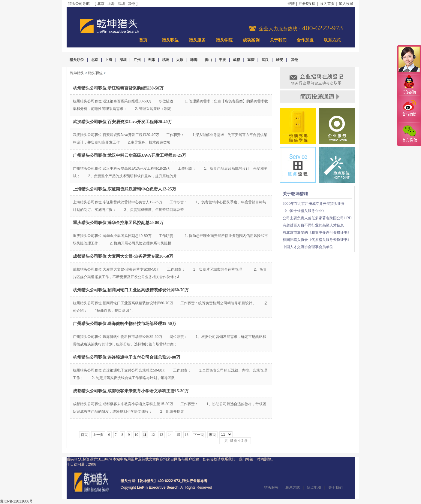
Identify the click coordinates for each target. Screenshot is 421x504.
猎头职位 (170, 40)
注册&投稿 (307, 4)
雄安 (279, 60)
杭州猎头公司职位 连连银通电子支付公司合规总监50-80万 (127, 357)
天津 (151, 60)
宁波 (222, 60)
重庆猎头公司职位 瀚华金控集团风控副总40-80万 (118, 223)
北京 (101, 4)
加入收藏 (346, 4)
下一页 (199, 435)
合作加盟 (305, 40)
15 (178, 435)
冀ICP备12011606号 (16, 501)
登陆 (291, 4)
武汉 (265, 60)
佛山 (208, 60)
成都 (236, 60)
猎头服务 (197, 40)
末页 (212, 435)
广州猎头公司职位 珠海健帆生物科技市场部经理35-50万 (125, 324)
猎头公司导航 (79, 4)
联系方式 (332, 40)
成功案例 (251, 40)
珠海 (194, 60)
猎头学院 (224, 40)
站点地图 (314, 487)
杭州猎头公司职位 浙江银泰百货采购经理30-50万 (118, 88)
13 (161, 435)
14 (170, 435)
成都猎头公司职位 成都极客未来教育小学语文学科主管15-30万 (131, 391)
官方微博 (409, 109)
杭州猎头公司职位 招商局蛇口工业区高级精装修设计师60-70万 (131, 290)
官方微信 (409, 134)
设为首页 (327, 4)
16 (187, 435)
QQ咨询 (409, 85)
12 (153, 435)
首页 (143, 40)
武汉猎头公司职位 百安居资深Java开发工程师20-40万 (122, 122)
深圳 (121, 4)
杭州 (166, 60)
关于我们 (278, 40)
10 (137, 435)
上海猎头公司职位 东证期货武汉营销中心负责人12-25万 (125, 189)
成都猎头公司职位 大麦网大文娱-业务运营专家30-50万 (123, 256)
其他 (131, 4)
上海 (111, 4)
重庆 (251, 60)
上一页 (98, 435)
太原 (180, 60)
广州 (137, 60)
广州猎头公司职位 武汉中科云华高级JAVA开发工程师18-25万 (130, 155)
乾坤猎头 (77, 73)
